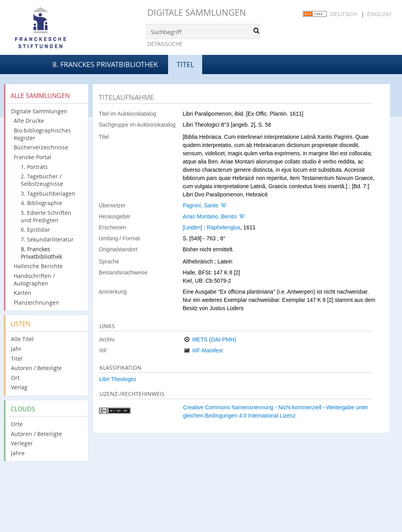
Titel (17, 359)
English (379, 14)
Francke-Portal (33, 157)
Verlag (19, 387)
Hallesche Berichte (38, 266)
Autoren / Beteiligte (36, 368)
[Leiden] (192, 227)
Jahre (18, 453)
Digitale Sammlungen (197, 12)
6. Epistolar (35, 230)
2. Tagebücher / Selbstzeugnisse (42, 180)
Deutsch (344, 14)
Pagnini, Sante (200, 205)
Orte (17, 424)
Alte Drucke (29, 121)
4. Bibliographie (42, 203)
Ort (15, 378)
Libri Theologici (118, 379)
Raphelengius (224, 227)
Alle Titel (22, 339)
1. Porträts (34, 167)
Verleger (22, 443)
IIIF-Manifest (208, 350)
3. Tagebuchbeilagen (48, 193)
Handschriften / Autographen (34, 280)
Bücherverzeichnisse (41, 147)
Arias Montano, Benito (210, 216)
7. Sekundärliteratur (47, 239)
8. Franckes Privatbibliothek (105, 64)
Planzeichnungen (36, 302)
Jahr (16, 349)
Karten (23, 293)
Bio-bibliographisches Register (42, 134)
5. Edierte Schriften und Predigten (46, 216)
